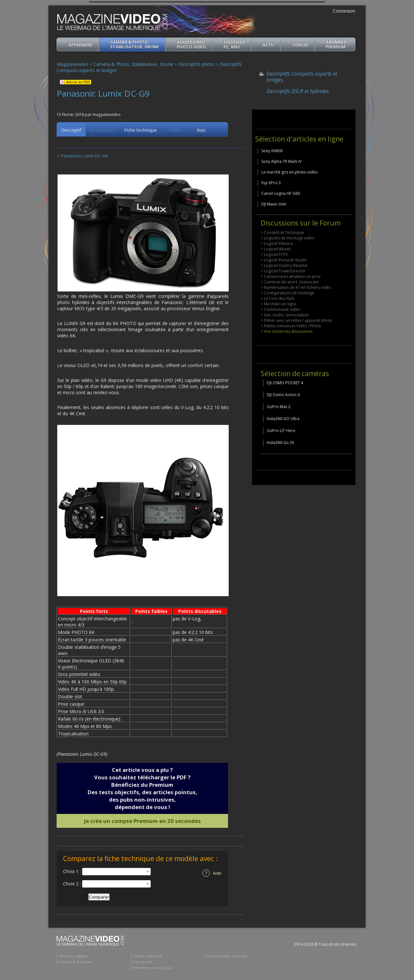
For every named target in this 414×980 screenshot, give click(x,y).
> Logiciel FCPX (274, 254)
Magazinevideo (72, 64)
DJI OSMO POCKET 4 (285, 383)
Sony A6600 (272, 151)
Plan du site (143, 963)
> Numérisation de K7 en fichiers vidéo (296, 287)
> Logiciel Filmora (277, 243)
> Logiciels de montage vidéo (288, 238)
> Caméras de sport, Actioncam (290, 282)
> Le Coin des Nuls (278, 298)
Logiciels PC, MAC (234, 44)
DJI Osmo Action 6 (283, 395)
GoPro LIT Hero (281, 431)
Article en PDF (78, 82)
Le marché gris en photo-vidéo (289, 172)
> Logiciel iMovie (276, 249)
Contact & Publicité (75, 963)
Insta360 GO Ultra (283, 419)
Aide (212, 874)
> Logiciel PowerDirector (283, 271)
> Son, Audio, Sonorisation (285, 315)
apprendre (80, 45)
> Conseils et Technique (282, 232)
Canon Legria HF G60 (281, 193)
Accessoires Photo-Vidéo (191, 44)
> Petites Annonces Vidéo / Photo (291, 326)
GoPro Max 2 (279, 407)
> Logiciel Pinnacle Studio (284, 260)
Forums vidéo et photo (227, 957)
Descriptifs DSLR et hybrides (298, 91)
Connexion (344, 11)
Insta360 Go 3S (280, 443)
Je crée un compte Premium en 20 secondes (142, 822)
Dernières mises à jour (153, 969)
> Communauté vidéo (280, 309)
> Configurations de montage (288, 293)
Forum (300, 45)
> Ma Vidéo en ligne (278, 304)
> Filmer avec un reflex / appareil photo (297, 320)
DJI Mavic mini (274, 204)
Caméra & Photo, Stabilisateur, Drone (134, 44)
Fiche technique (141, 131)
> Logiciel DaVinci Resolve (284, 265)
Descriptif (71, 131)
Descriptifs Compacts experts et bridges (302, 77)
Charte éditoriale (148, 957)
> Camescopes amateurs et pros (291, 276)
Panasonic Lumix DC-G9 (84, 157)
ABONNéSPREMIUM (336, 44)
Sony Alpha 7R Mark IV (281, 161)
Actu (268, 45)
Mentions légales (73, 957)
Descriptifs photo (196, 64)
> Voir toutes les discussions (287, 331)
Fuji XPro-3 (271, 183)
